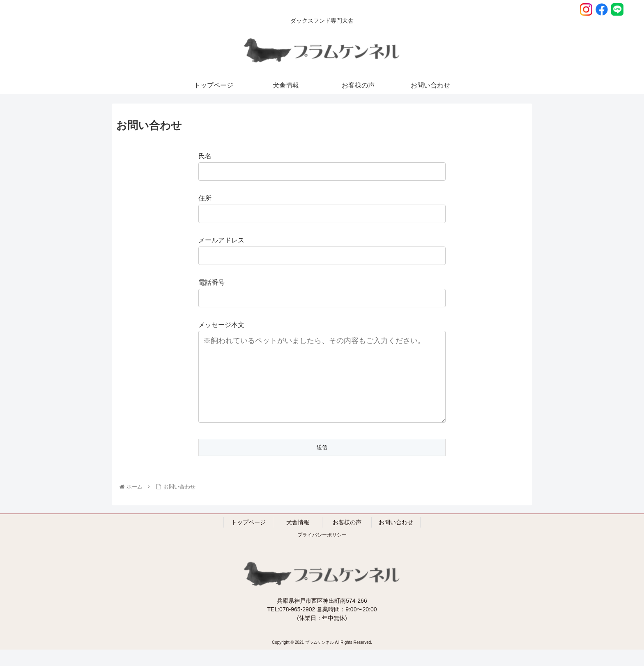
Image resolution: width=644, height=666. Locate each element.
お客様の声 (347, 539)
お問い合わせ (396, 539)
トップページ (248, 539)
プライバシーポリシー (322, 551)
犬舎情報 (298, 539)
